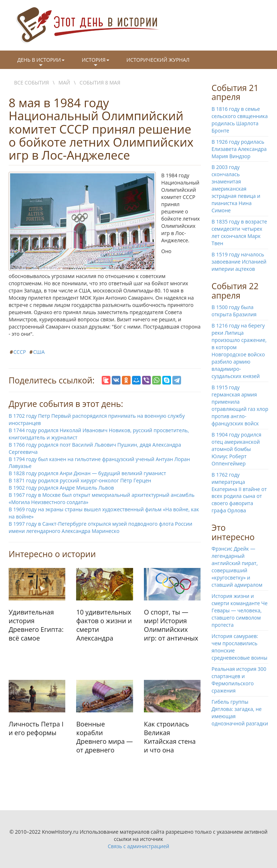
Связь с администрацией (138, 846)
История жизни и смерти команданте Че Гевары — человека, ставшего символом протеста (240, 610)
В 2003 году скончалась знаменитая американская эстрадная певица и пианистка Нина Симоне (236, 189)
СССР (20, 352)
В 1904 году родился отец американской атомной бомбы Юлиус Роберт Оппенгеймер (237, 449)
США (39, 352)
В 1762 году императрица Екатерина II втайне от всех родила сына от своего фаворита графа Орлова (239, 493)
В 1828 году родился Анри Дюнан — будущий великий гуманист (87, 473)
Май (64, 83)
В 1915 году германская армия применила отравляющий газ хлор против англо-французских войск (240, 405)
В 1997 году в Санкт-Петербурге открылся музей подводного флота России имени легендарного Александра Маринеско (100, 527)
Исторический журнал (158, 60)
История (96, 62)
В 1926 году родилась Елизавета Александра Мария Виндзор (239, 149)
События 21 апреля (235, 92)
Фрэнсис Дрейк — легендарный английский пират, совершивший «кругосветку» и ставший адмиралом (237, 567)
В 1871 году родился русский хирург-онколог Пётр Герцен (80, 480)
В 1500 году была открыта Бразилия (234, 311)
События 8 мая (100, 83)
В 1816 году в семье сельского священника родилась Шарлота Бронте (240, 120)
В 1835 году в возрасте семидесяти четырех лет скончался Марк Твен (239, 232)
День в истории (41, 62)
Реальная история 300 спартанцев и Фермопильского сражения (239, 680)
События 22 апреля (235, 290)
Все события (32, 83)
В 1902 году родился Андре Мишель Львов (61, 488)
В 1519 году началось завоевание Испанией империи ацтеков (239, 262)
